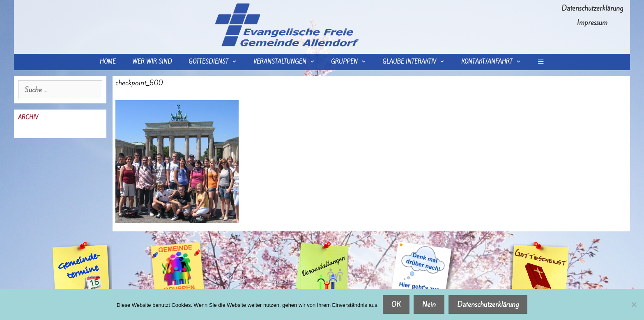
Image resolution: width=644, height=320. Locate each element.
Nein (429, 304)
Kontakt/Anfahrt (495, 62)
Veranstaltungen (288, 62)
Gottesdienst (217, 62)
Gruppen (353, 62)
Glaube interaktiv (417, 62)
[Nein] (634, 304)
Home (108, 62)
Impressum (592, 23)
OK (396, 304)
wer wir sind (152, 62)
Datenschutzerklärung (592, 8)
